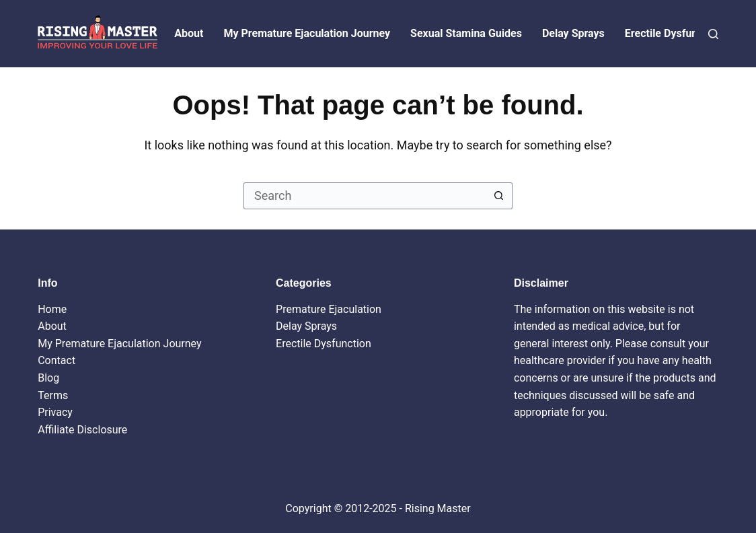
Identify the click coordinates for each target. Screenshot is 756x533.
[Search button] (499, 196)
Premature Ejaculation (329, 309)
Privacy (55, 412)
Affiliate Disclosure (82, 430)
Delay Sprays (573, 33)
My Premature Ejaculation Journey (307, 33)
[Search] (713, 34)
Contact (56, 360)
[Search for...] (365, 196)
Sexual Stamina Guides (466, 33)
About (189, 33)
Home (52, 309)
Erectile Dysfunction (674, 33)
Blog (48, 378)
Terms (53, 395)
